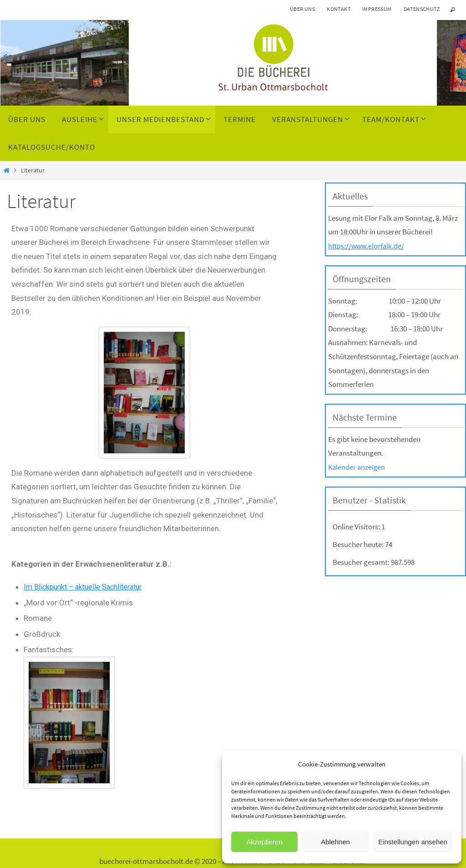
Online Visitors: (357, 527)
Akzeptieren (264, 842)
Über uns (302, 9)
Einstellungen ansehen (413, 842)
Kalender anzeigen (357, 467)
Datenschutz (422, 9)
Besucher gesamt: (362, 562)
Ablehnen (335, 842)
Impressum (377, 9)
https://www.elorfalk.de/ (367, 246)
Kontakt (339, 9)
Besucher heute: (359, 544)
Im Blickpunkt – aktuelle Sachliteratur (87, 587)
